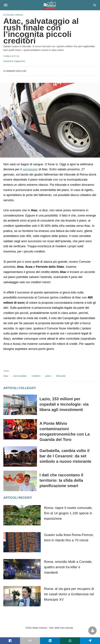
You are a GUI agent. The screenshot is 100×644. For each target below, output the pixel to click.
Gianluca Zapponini (14, 61)
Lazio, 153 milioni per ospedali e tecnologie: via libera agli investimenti (64, 404)
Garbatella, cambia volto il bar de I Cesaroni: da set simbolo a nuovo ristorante (65, 456)
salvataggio (30, 169)
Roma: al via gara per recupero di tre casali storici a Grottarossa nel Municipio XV (69, 594)
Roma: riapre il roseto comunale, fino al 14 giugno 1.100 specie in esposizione (68, 513)
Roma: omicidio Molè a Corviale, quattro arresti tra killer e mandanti (68, 567)
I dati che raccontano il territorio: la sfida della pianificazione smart (61, 480)
